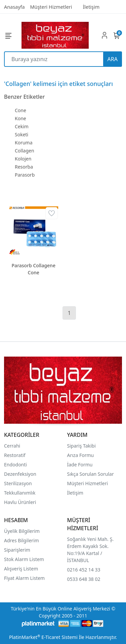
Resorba (24, 167)
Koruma (24, 143)
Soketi (22, 134)
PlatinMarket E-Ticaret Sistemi (43, 637)
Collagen (25, 151)
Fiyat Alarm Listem (24, 578)
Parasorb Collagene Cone (34, 269)
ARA (113, 59)
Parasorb (25, 175)
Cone (20, 110)
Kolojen (23, 159)
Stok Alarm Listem (24, 559)
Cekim (22, 126)
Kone (20, 118)
